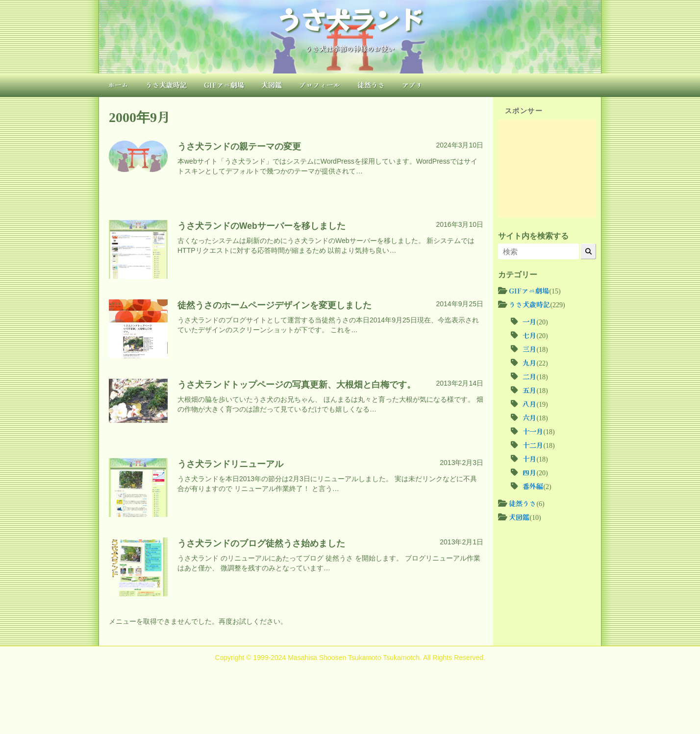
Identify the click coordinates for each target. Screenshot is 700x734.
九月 (529, 363)
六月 (529, 417)
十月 (529, 459)
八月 (529, 404)
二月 (529, 376)
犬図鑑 (272, 85)
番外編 (533, 486)
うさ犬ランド (350, 19)
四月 (529, 472)
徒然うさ (371, 85)
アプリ (412, 85)
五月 (529, 390)
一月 (529, 321)
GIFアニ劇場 (224, 85)
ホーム (118, 85)
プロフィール (320, 85)
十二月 (533, 445)
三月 (529, 349)
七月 (529, 335)
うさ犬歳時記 (166, 85)
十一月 (533, 431)
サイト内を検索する (533, 236)
